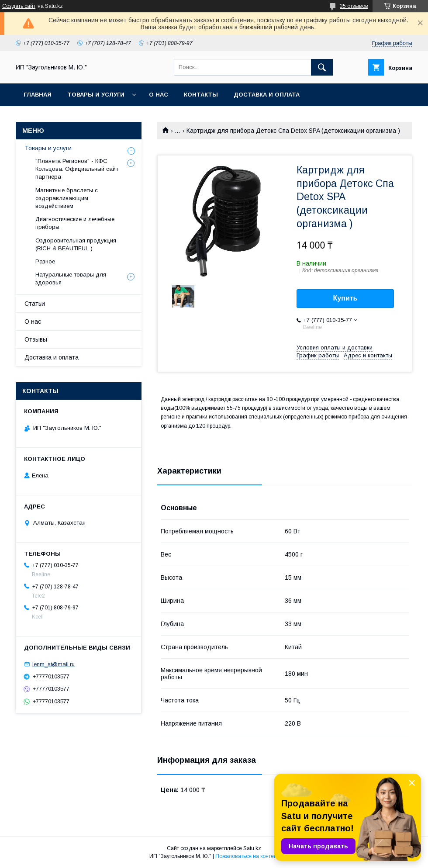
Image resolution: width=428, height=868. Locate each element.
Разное (45, 261)
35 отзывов (354, 6)
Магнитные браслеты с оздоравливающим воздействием (67, 198)
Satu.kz (252, 848)
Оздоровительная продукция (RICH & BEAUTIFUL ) (76, 244)
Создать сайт (19, 6)
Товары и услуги (96, 95)
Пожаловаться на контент (247, 856)
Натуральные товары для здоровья (71, 278)
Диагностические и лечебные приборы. (75, 223)
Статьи (35, 304)
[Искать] (322, 67)
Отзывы (36, 339)
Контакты (201, 95)
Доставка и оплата (267, 95)
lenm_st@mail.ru (53, 664)
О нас (159, 95)
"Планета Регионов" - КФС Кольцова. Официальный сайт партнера (77, 169)
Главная (38, 95)
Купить (345, 298)
